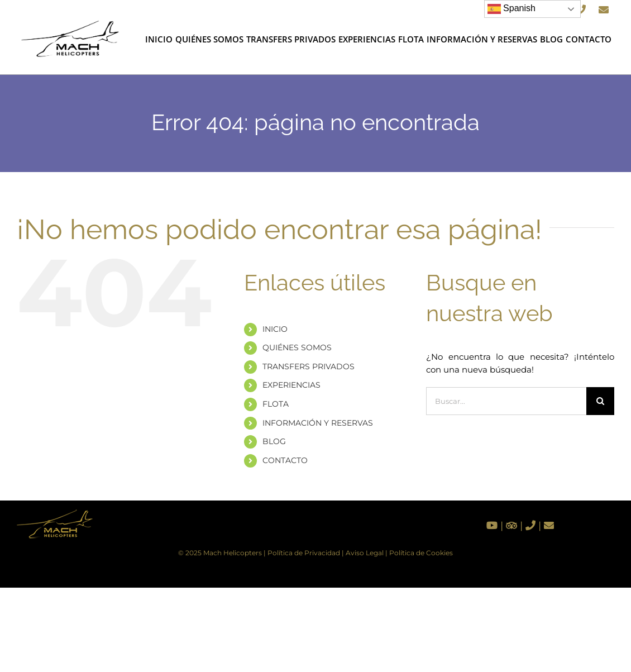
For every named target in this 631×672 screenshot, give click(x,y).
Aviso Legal (365, 553)
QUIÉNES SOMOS (297, 347)
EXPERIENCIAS (291, 385)
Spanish (512, 9)
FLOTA (276, 404)
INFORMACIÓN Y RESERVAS (318, 423)
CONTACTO (285, 460)
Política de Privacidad (304, 553)
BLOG (274, 441)
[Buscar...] (506, 401)
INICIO (275, 329)
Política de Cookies (421, 553)
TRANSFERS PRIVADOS (309, 366)
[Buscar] (600, 401)
